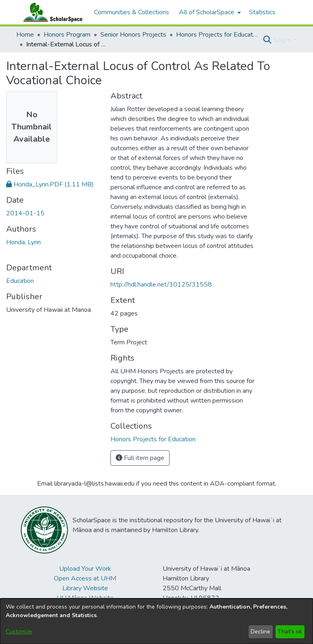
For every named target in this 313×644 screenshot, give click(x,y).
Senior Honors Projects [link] (133, 35)
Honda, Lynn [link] (23, 242)
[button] (267, 40)
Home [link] (25, 35)
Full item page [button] (140, 458)
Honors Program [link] (67, 35)
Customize (19, 632)
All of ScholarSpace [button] (207, 12)
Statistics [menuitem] (262, 12)
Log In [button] (284, 40)
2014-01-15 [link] (25, 213)
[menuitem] (209, 12)
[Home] (51, 12)
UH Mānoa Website (85, 598)
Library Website (85, 588)
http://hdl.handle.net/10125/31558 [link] (161, 285)
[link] (50, 184)
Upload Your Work (85, 569)
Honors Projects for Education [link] (217, 35)
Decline (260, 632)
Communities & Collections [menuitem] (132, 12)
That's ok (290, 632)
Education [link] (20, 281)
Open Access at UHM (85, 578)
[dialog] (156, 621)
